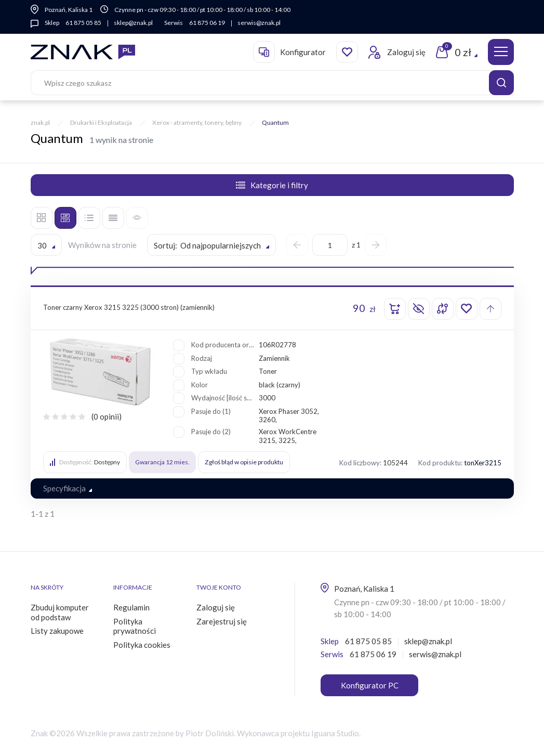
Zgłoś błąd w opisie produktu (244, 462)
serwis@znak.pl (259, 23)
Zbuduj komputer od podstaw (60, 612)
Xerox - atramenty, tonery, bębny (197, 122)
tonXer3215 (483, 463)
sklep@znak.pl (133, 23)
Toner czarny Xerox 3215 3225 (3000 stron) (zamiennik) (129, 307)
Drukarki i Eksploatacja (101, 122)
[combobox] (46, 245)
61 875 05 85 (83, 23)
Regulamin (131, 607)
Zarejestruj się (222, 621)
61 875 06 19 (207, 23)
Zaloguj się (216, 607)
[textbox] (211, 245)
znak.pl (40, 122)
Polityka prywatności (135, 626)
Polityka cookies (142, 645)
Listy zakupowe (57, 631)
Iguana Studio (335, 733)
